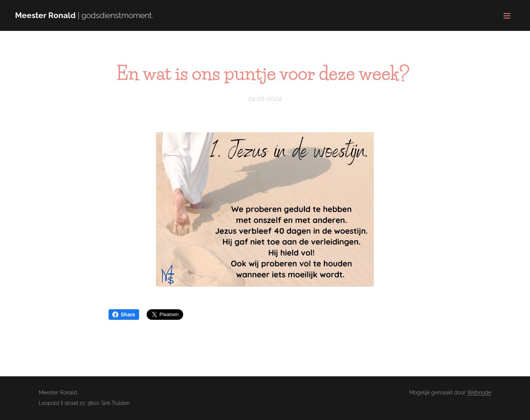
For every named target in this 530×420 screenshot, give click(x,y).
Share (124, 315)
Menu (507, 16)
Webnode (479, 393)
